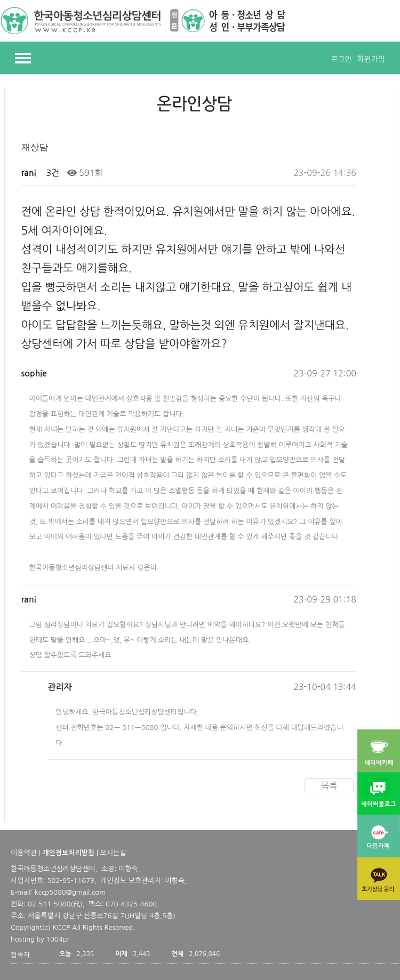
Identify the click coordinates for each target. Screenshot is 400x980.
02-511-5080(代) (55, 904)
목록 (329, 785)
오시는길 (113, 853)
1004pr (58, 939)
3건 (51, 173)
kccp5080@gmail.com (70, 892)
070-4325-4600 (131, 904)
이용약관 (24, 853)
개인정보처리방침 (68, 853)
